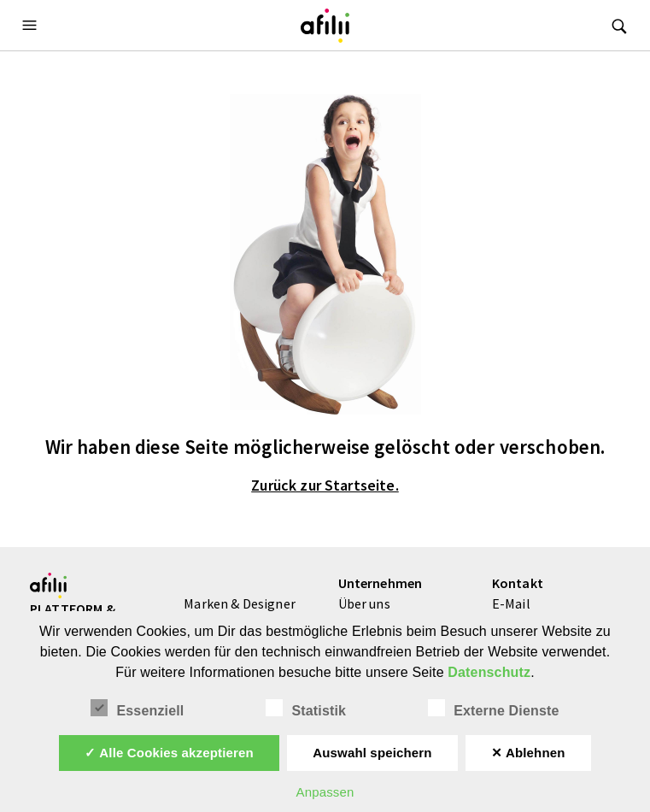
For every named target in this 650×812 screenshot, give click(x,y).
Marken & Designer (240, 603)
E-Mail (511, 603)
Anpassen (325, 792)
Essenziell (137, 709)
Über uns (364, 603)
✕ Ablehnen (528, 753)
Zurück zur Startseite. (325, 485)
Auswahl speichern (372, 753)
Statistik (306, 709)
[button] (32, 25)
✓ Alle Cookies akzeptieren (169, 753)
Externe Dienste (493, 709)
